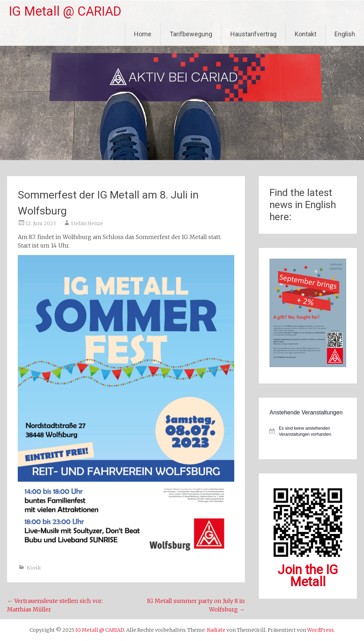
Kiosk (34, 568)
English (345, 34)
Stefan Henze (87, 223)
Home (143, 34)
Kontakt (306, 34)
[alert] (308, 431)
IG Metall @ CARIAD (65, 11)
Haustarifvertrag (253, 34)
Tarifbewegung (191, 34)
